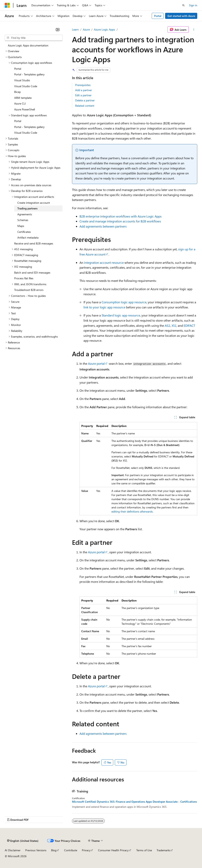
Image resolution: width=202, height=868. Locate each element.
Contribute (71, 850)
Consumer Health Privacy (113, 850)
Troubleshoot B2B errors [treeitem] (29, 290)
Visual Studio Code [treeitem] (26, 86)
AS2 (167, 325)
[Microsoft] (7, 5)
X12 (174, 325)
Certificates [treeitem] (24, 232)
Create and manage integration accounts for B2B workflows (120, 221)
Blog (54, 850)
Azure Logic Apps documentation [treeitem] (28, 45)
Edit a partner (83, 95)
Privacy (86, 850)
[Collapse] (58, 30)
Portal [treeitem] (18, 69)
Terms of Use (144, 850)
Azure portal (96, 363)
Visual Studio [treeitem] (22, 80)
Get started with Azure (181, 16)
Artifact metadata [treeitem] (28, 237)
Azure (86, 29)
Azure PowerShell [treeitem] (25, 109)
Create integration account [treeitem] (34, 203)
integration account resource (104, 262)
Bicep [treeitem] (17, 92)
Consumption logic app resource (124, 302)
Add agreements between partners (103, 226)
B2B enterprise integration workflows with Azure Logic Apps (121, 216)
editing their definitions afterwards (132, 511)
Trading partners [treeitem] (27, 208)
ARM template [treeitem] (23, 98)
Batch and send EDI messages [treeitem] (32, 273)
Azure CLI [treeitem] (20, 103)
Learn (75, 29)
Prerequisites (83, 85)
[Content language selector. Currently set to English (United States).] (23, 841)
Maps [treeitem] (21, 226)
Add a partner (84, 90)
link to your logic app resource (104, 307)
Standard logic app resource (121, 315)
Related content (85, 106)
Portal (158, 16)
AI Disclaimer (13, 850)
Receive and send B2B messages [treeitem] (34, 243)
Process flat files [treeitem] (24, 278)
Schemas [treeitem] (23, 220)
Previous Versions (36, 850)
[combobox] (34, 38)
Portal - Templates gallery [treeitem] (29, 74)
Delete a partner (85, 100)
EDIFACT (189, 325)
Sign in (193, 5)
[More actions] (194, 30)
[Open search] (183, 5)
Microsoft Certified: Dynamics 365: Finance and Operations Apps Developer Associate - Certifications (134, 802)
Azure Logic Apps (104, 29)
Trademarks (164, 850)
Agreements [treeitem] (25, 214)
